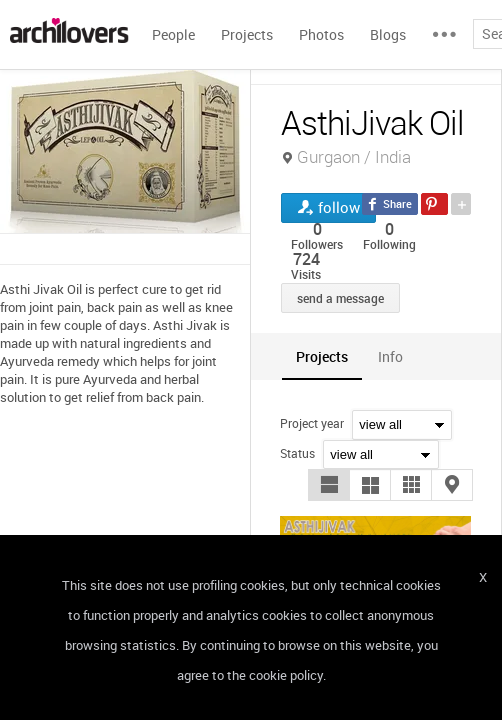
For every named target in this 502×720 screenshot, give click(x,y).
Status (297, 453)
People (173, 34)
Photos (321, 34)
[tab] (322, 356)
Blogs (388, 34)
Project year (312, 423)
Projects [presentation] (322, 356)
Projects (247, 34)
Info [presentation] (390, 356)
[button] (329, 485)
